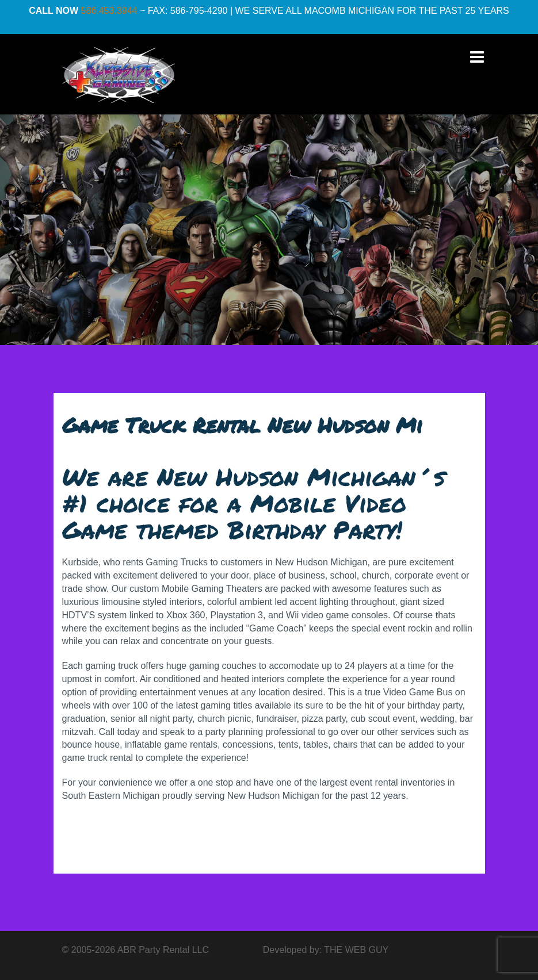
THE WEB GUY (356, 950)
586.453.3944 (109, 11)
